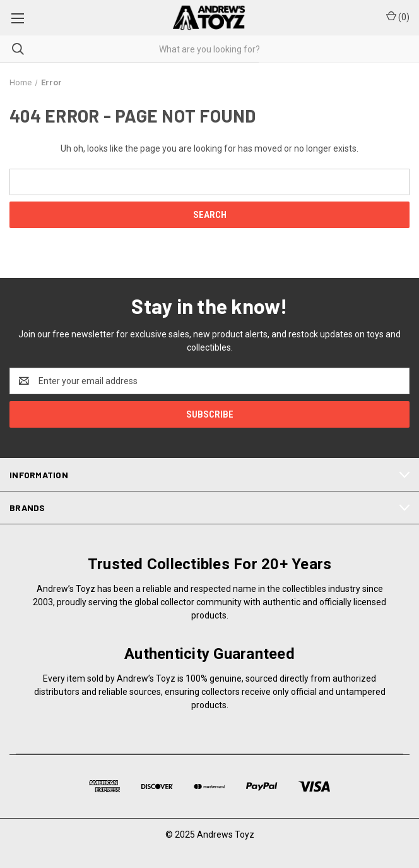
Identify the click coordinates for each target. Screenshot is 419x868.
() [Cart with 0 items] (398, 16)
